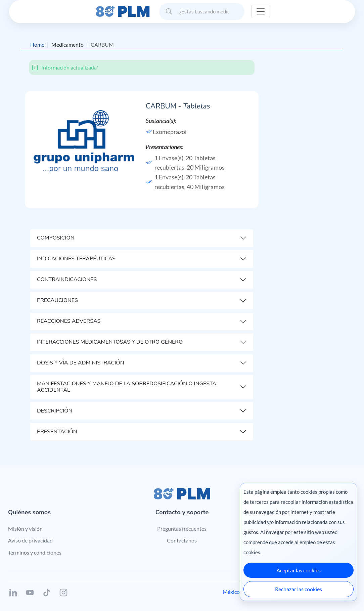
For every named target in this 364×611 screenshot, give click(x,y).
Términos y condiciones (35, 552)
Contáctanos (182, 540)
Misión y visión (25, 529)
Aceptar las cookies (299, 570)
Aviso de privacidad (30, 540)
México (231, 592)
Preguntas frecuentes (182, 529)
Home (37, 45)
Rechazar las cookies (299, 589)
